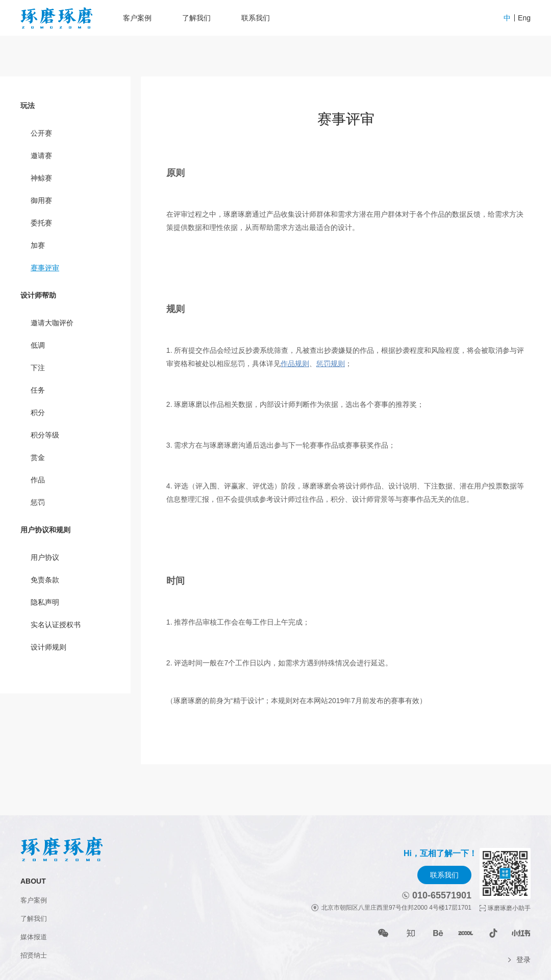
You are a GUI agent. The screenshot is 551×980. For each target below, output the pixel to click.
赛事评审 (45, 268)
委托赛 (41, 223)
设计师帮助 (38, 295)
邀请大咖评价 (52, 323)
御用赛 (41, 200)
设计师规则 (48, 647)
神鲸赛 (41, 178)
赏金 (38, 457)
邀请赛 (41, 156)
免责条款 (45, 580)
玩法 (28, 106)
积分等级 (45, 435)
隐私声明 (45, 602)
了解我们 (196, 18)
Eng (524, 18)
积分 (38, 412)
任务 (38, 390)
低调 (38, 345)
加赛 (38, 245)
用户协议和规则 (45, 530)
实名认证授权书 (56, 625)
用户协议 (45, 557)
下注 (38, 368)
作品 (38, 480)
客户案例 (137, 18)
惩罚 (38, 502)
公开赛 (41, 133)
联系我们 (256, 18)
